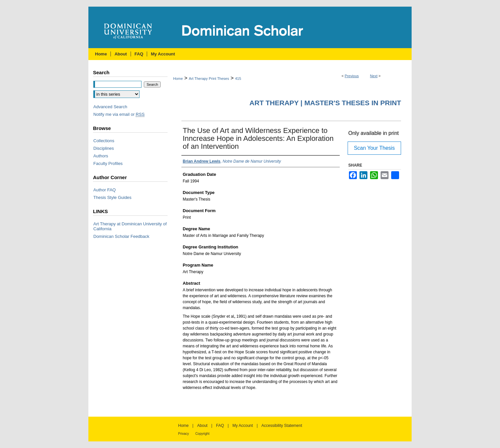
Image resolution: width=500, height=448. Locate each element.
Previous (352, 76)
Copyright (202, 434)
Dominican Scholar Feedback (121, 236)
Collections (104, 141)
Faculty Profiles (108, 163)
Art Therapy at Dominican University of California (130, 226)
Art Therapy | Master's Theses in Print (325, 103)
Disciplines (104, 148)
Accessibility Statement (282, 426)
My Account (243, 426)
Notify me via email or (119, 114)
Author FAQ (105, 190)
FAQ (220, 426)
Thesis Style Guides (112, 197)
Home (178, 79)
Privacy (184, 434)
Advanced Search (110, 107)
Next (374, 76)
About (202, 426)
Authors (101, 156)
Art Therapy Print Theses (209, 79)
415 (238, 79)
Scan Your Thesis (374, 148)
